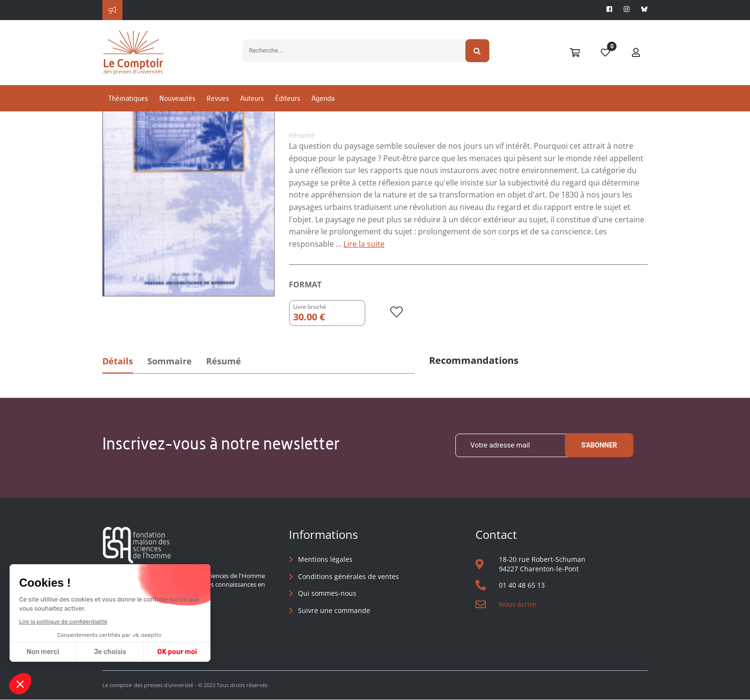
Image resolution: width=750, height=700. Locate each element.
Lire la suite (364, 244)
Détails (118, 361)
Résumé (226, 361)
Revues (218, 102)
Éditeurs (287, 102)
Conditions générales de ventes (348, 576)
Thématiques (128, 102)
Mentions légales (325, 559)
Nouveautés (177, 102)
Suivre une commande (334, 610)
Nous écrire (518, 604)
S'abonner (599, 446)
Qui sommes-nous (327, 593)
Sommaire (171, 361)
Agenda (323, 102)
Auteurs (252, 102)
